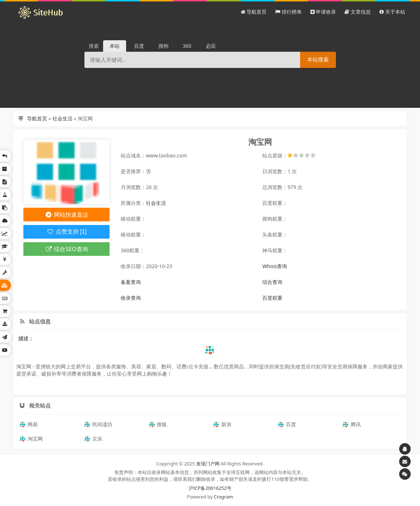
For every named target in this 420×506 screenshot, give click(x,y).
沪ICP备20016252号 (210, 488)
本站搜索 (318, 59)
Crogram (223, 497)
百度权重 (272, 298)
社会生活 (63, 118)
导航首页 (37, 118)
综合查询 (272, 282)
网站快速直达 (67, 215)
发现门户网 (208, 464)
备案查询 (131, 282)
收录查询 (131, 298)
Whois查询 (274, 266)
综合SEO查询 (67, 249)
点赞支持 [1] (67, 232)
